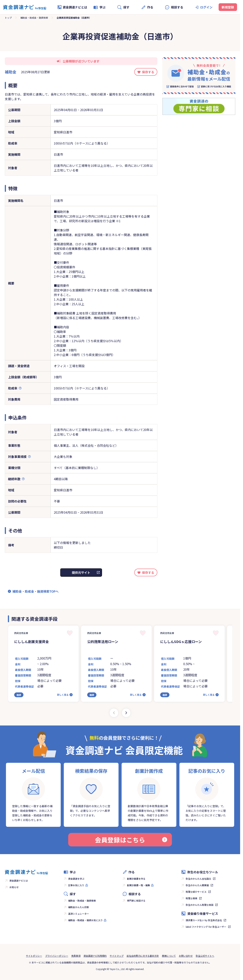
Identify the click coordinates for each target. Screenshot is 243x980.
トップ (8, 18)
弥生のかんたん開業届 (197, 885)
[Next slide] (126, 713)
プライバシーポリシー (57, 956)
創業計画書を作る (136, 879)
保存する (148, 72)
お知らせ (14, 887)
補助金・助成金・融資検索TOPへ (36, 591)
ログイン (206, 7)
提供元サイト (81, 572)
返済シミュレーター (79, 914)
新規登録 (228, 7)
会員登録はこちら (131, 840)
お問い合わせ (186, 956)
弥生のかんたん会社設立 (198, 879)
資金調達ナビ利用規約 (95, 956)
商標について (169, 956)
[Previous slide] (114, 713)
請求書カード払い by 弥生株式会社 (204, 920)
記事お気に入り (76, 885)
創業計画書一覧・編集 (139, 885)
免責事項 (76, 956)
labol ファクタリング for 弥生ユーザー (206, 927)
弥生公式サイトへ (205, 956)
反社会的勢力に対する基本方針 (143, 956)
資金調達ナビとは (72, 7)
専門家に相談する (136, 901)
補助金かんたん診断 (79, 907)
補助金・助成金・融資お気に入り (85, 920)
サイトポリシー (34, 956)
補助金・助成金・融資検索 (34, 18)
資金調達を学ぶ (76, 879)
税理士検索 (192, 898)
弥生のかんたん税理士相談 (200, 905)
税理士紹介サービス (196, 892)
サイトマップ (117, 956)
